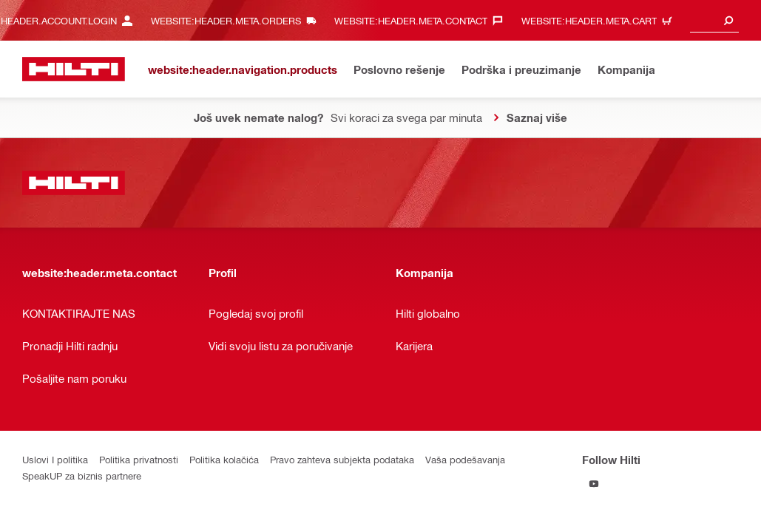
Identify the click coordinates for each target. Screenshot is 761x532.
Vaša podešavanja (465, 459)
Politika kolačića (224, 459)
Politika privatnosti (139, 459)
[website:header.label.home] (74, 69)
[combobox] (714, 20)
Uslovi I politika (55, 459)
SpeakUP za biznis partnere (82, 475)
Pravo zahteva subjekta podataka (342, 459)
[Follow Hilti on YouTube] (594, 484)
